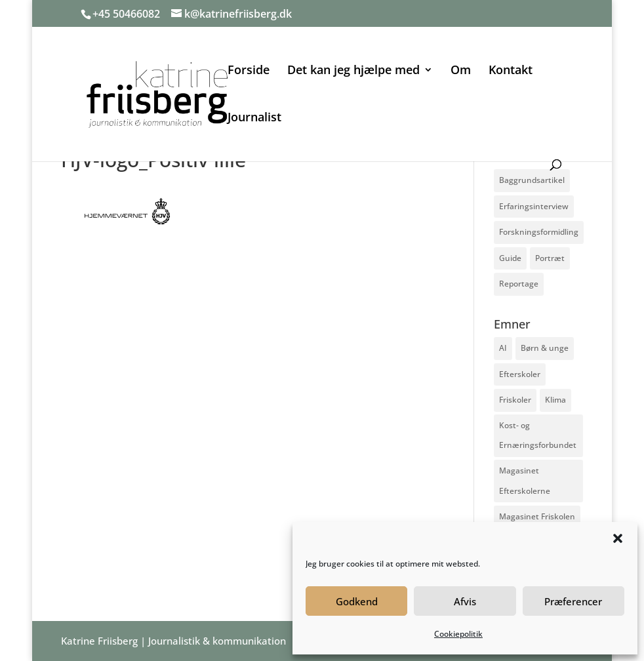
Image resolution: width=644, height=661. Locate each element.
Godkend (357, 601)
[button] (618, 538)
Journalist (254, 118)
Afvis (465, 601)
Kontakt (511, 71)
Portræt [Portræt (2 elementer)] (550, 258)
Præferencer (573, 601)
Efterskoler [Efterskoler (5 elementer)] (520, 374)
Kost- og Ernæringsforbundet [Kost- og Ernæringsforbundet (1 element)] (538, 435)
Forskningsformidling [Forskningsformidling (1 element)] (539, 232)
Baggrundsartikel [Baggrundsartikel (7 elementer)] (532, 180)
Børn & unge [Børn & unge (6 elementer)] (545, 348)
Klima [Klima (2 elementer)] (555, 400)
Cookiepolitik (458, 634)
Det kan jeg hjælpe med (353, 71)
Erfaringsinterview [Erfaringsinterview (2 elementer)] (534, 206)
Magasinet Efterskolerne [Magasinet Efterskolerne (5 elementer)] (525, 481)
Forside (249, 71)
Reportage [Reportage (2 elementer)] (519, 284)
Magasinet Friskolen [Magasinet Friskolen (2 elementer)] (537, 516)
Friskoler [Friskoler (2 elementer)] (515, 400)
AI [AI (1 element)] (503, 348)
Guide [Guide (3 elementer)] (510, 258)
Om (461, 71)
